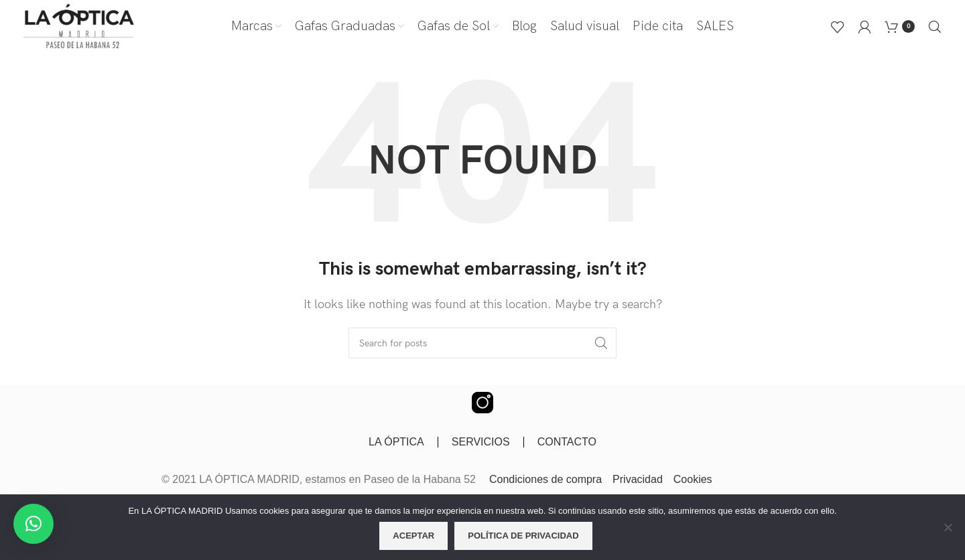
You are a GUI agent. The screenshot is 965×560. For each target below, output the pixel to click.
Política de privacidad (523, 536)
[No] (948, 535)
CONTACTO (567, 442)
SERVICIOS (481, 442)
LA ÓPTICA (396, 442)
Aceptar (413, 536)
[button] (34, 524)
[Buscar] (935, 27)
